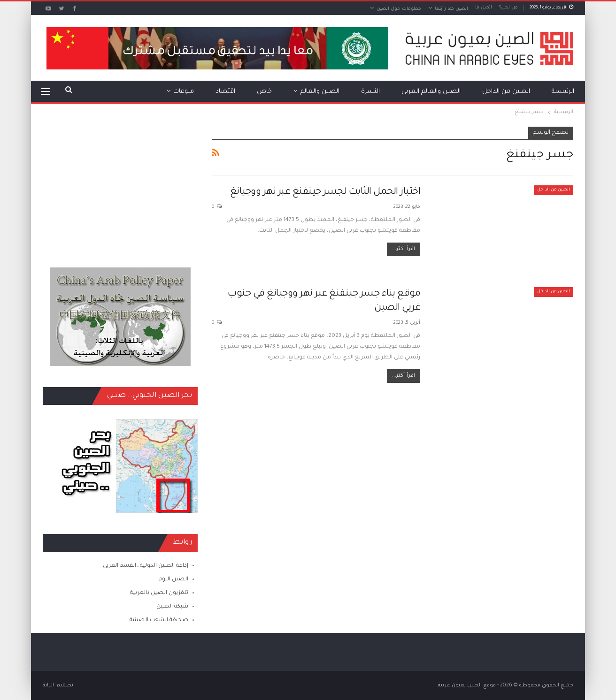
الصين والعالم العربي (431, 92)
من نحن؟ (508, 8)
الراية (48, 685)
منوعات (184, 92)
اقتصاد (225, 92)
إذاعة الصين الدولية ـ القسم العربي (146, 566)
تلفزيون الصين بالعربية (159, 593)
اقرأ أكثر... (404, 249)
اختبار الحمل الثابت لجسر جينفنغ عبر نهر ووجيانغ (325, 192)
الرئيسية (563, 92)
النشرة (370, 92)
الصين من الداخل (506, 92)
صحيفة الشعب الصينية (159, 620)
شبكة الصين (172, 607)
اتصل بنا (484, 8)
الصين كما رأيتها (451, 9)
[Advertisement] (120, 185)
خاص (264, 92)
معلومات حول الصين (399, 9)
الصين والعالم (320, 92)
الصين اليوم (173, 580)
